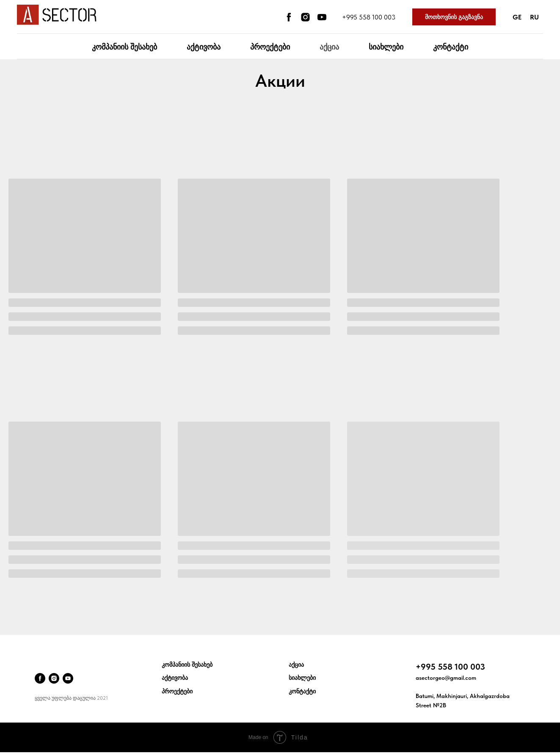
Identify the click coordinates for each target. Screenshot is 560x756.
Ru (534, 17)
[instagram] (305, 17)
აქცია (329, 47)
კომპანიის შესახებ (124, 47)
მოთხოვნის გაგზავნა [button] (454, 17)
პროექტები (270, 47)
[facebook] (289, 17)
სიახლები (386, 47)
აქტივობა (204, 47)
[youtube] (322, 17)
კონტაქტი (451, 47)
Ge (517, 17)
